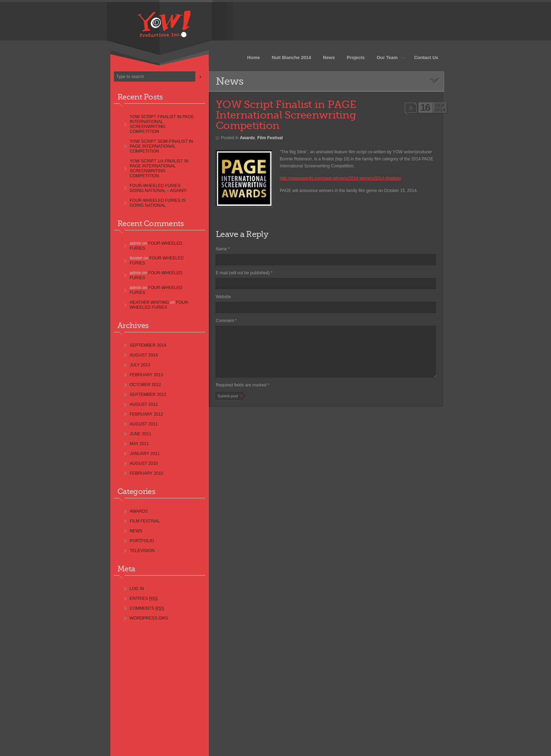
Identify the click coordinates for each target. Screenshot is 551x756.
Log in (137, 589)
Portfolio (142, 541)
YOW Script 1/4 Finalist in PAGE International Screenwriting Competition (159, 168)
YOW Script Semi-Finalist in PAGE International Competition (161, 146)
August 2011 (144, 424)
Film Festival (145, 521)
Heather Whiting (149, 302)
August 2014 (144, 355)
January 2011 (145, 454)
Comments (147, 608)
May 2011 (139, 444)
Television (142, 551)
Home (253, 57)
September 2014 (148, 345)
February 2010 (146, 473)
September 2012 (148, 395)
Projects (356, 57)
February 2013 (146, 375)
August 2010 (144, 463)
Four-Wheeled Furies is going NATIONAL (158, 203)
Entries (144, 598)
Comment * (226, 321)
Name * (223, 249)
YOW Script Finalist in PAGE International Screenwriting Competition (162, 124)
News (329, 57)
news (136, 531)
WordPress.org (149, 618)
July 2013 (140, 365)
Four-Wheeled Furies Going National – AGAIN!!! (158, 188)
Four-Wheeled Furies (160, 305)
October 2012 (145, 385)
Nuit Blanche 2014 (291, 57)
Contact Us (426, 57)
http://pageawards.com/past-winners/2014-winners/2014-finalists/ (341, 178)
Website (223, 297)
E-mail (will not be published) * (244, 273)
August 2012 (144, 404)
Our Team (388, 58)
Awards (139, 511)
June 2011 (140, 434)
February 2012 (146, 414)
